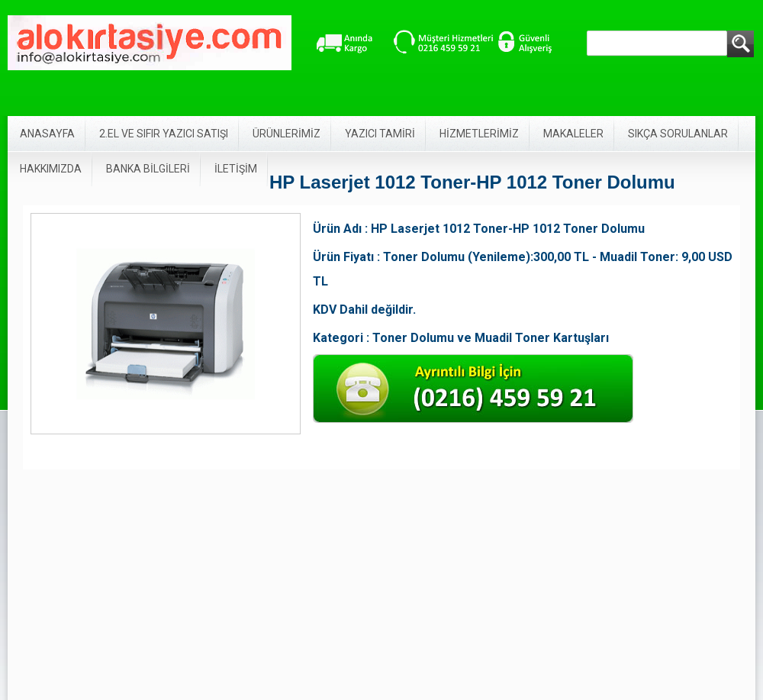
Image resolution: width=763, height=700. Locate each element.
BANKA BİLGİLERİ (148, 169)
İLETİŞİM (236, 169)
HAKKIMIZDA (51, 169)
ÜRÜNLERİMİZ (287, 134)
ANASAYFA (47, 134)
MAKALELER (573, 134)
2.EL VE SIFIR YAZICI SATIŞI (164, 134)
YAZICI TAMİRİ (380, 134)
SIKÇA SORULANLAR (678, 134)
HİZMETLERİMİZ (479, 134)
